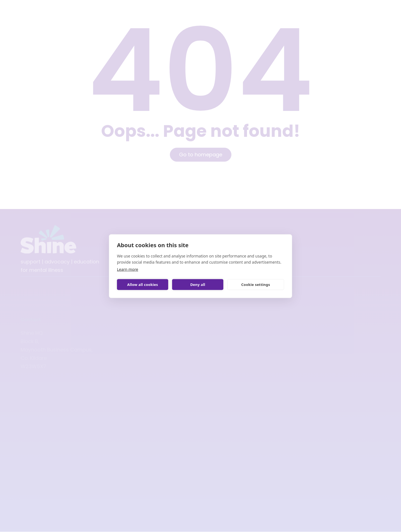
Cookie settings (255, 285)
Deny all (198, 285)
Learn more (128, 269)
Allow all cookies (143, 285)
